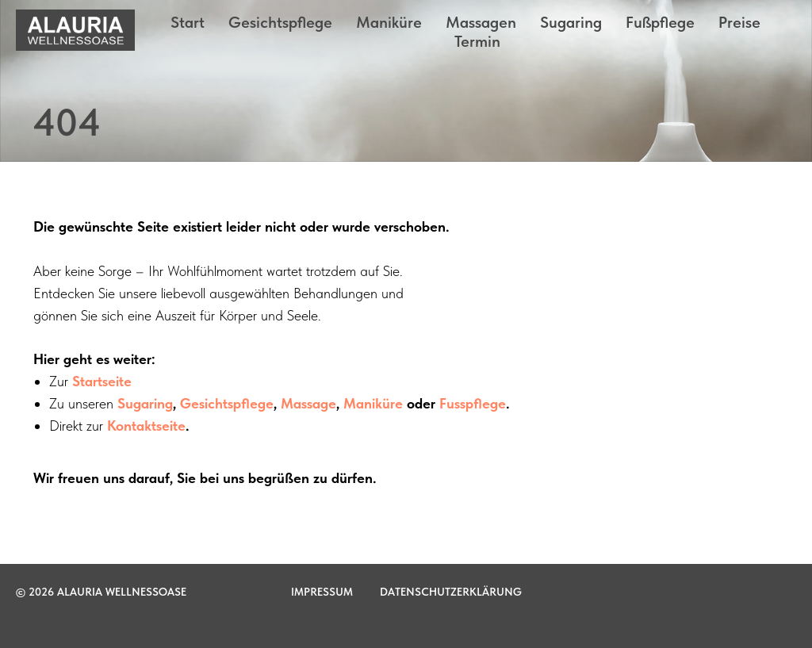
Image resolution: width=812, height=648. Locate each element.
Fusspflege (473, 403)
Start (188, 22)
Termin (477, 41)
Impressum (322, 592)
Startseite (102, 381)
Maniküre (389, 22)
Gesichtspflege (280, 22)
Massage (308, 403)
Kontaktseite (146, 426)
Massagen (481, 22)
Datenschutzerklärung (451, 592)
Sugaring (571, 22)
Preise (739, 22)
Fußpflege (660, 22)
